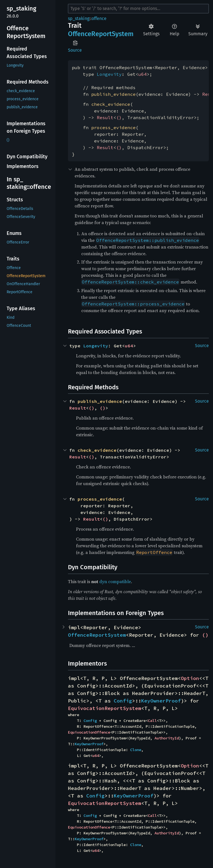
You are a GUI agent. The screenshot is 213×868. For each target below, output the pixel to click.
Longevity (109, 74)
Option (190, 678)
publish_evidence (113, 94)
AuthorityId (167, 738)
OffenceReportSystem (97, 635)
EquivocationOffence (89, 732)
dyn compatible (115, 581)
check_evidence (111, 104)
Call (152, 721)
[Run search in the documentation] (138, 9)
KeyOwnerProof (161, 701)
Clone (136, 750)
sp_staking (79, 18)
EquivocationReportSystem (105, 708)
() (119, 117)
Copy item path (75, 43)
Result (105, 117)
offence (99, 18)
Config (123, 701)
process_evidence (113, 127)
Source (75, 50)
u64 (143, 74)
